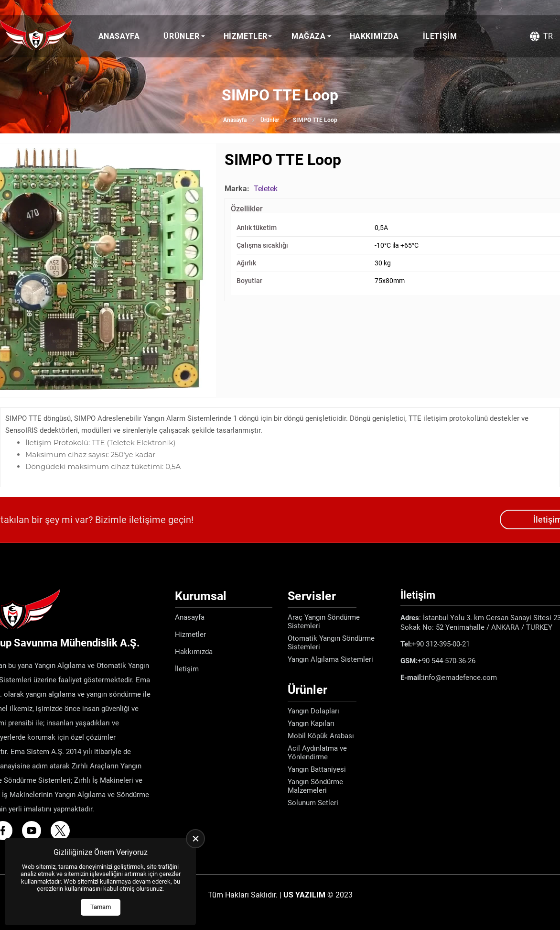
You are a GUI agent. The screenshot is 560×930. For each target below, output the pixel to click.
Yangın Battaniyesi (317, 769)
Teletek (266, 189)
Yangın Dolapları (313, 711)
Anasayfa (119, 36)
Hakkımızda (374, 36)
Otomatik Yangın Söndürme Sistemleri (331, 643)
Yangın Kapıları (311, 723)
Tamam (101, 907)
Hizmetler (246, 36)
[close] (195, 839)
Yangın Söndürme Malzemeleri (315, 786)
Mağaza (309, 36)
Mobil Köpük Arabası (321, 736)
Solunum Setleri (313, 803)
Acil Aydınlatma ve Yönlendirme (317, 753)
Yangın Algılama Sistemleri (330, 659)
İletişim (440, 36)
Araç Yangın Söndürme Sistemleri (324, 622)
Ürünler (181, 36)
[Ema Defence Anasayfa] (36, 36)
